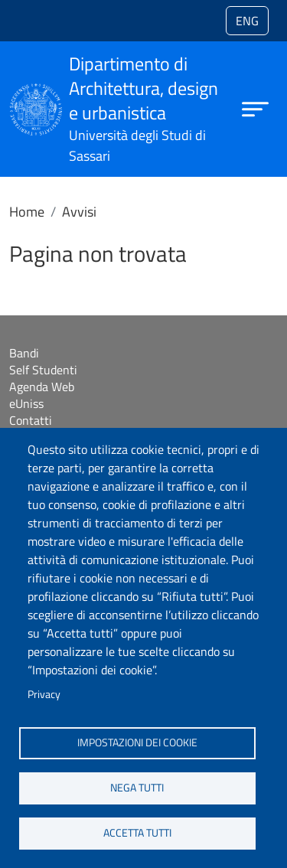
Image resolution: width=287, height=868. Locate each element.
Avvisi (79, 212)
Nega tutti (137, 788)
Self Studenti (43, 370)
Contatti (31, 420)
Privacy (44, 694)
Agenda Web (42, 387)
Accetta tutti (137, 833)
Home (27, 212)
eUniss (26, 403)
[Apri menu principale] (255, 109)
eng (247, 21)
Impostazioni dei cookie (137, 742)
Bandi (24, 353)
